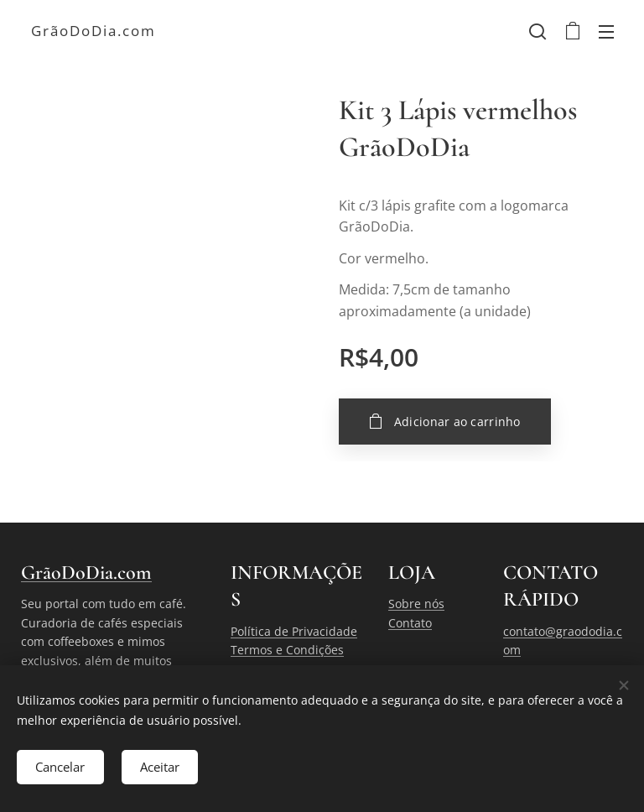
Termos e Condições (287, 650)
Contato (410, 623)
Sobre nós (416, 604)
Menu (606, 32)
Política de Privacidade (294, 631)
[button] (538, 31)
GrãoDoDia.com (86, 573)
